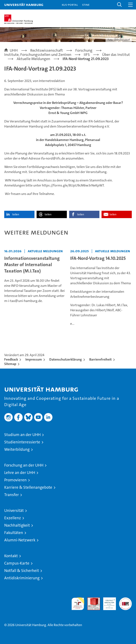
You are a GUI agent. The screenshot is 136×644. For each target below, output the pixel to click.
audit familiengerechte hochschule (78, 604)
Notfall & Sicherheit (22, 571)
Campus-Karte (17, 563)
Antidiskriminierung (22, 578)
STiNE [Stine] (86, 5)
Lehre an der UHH (20, 473)
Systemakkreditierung (125, 600)
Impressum (34, 359)
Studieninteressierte (22, 442)
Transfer (12, 495)
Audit (91, 600)
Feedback (11, 359)
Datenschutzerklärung (66, 359)
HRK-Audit (107, 602)
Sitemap (10, 364)
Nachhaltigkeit (17, 525)
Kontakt (11, 556)
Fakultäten (14, 533)
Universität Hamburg (24, 5)
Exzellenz (13, 518)
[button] (120, 5)
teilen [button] (16, 214)
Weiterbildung (17, 449)
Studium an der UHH (22, 435)
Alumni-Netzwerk (20, 540)
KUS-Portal (70, 5)
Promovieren (15, 480)
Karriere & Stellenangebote (28, 487)
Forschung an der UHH (24, 465)
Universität (14, 511)
